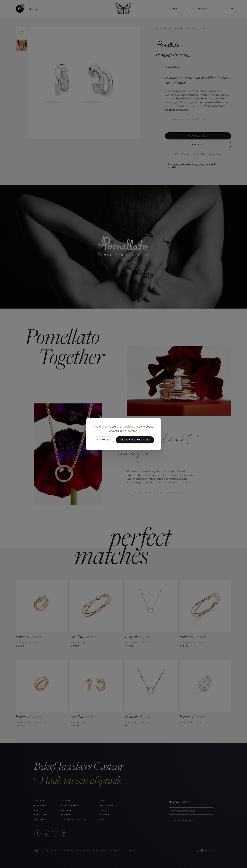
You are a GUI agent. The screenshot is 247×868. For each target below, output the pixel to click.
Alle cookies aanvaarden (135, 440)
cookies (128, 427)
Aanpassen (104, 440)
